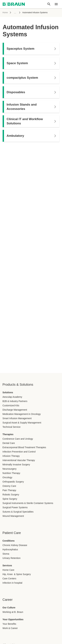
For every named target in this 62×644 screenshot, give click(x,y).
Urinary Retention (11, 558)
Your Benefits (9, 624)
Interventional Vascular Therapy (19, 460)
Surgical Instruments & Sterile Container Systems (28, 503)
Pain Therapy (9, 490)
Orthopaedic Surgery (13, 482)
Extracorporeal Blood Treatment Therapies (24, 447)
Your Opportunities (13, 619)
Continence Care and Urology (18, 439)
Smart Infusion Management (17, 418)
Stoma (6, 554)
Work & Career (10, 628)
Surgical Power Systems (15, 507)
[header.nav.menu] (56, 4)
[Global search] (49, 4)
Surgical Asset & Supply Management (22, 423)
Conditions (9, 541)
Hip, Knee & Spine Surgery (17, 574)
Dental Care (9, 443)
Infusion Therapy (11, 456)
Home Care (8, 570)
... (15, 12)
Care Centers (9, 579)
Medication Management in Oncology (22, 414)
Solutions (8, 392)
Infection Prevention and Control (19, 452)
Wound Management (13, 516)
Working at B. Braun (13, 612)
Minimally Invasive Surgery (16, 465)
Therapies (8, 434)
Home (5, 13)
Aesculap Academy (12, 397)
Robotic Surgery (11, 495)
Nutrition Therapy (11, 473)
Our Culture (9, 608)
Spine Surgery (10, 499)
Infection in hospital (12, 583)
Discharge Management (15, 410)
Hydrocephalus (10, 549)
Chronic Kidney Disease (15, 545)
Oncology (7, 477)
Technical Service (11, 427)
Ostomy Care (9, 486)
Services (7, 565)
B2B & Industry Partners (15, 401)
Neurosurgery (10, 469)
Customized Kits (11, 405)
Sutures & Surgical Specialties (18, 512)
